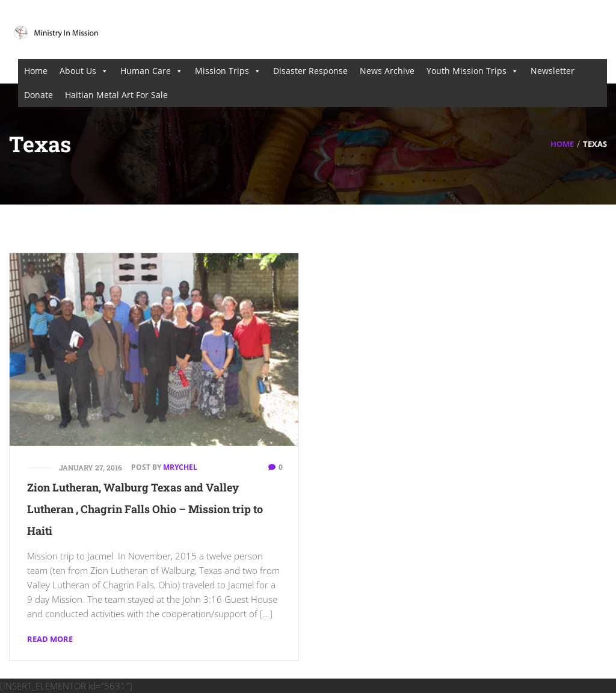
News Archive (387, 71)
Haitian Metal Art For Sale (116, 95)
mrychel (180, 467)
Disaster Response (310, 71)
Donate (38, 95)
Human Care (152, 71)
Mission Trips (228, 71)
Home (36, 71)
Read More (50, 639)
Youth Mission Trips (473, 71)
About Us (84, 71)
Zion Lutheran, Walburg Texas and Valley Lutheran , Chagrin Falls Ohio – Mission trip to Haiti (145, 509)
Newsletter (553, 71)
